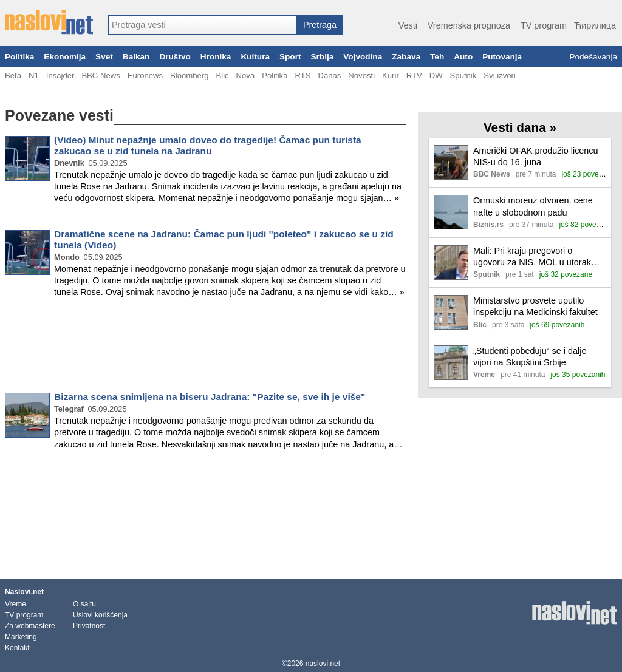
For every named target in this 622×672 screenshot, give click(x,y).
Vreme (15, 604)
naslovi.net (323, 664)
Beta (13, 76)
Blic (222, 76)
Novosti (361, 76)
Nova (246, 76)
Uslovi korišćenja (100, 615)
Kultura (255, 57)
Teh (437, 57)
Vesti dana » (520, 127)
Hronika (216, 57)
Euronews (145, 76)
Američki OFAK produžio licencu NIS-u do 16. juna (536, 156)
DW (436, 76)
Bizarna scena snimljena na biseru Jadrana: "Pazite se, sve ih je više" (210, 397)
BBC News (101, 76)
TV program (544, 25)
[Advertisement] (205, 347)
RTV (414, 76)
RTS (302, 76)
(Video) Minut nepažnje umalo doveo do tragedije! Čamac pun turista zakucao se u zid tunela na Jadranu (208, 145)
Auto (463, 57)
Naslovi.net (24, 592)
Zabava (406, 57)
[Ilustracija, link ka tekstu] (451, 164)
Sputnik (463, 76)
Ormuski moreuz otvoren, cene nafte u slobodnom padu (533, 206)
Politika (19, 57)
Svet (104, 57)
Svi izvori (499, 76)
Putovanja (502, 57)
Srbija (322, 57)
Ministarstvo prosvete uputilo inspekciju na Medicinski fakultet (535, 306)
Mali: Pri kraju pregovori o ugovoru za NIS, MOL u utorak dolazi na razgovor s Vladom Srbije (532, 257)
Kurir (391, 76)
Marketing (21, 637)
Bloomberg (189, 76)
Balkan (136, 57)
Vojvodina (363, 57)
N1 (34, 76)
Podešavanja (593, 57)
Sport (290, 57)
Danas (329, 76)
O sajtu (84, 604)
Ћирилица (595, 25)
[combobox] (202, 25)
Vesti (408, 25)
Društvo (175, 57)
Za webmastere (30, 626)
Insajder (60, 76)
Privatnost (89, 626)
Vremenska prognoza (469, 25)
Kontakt (17, 648)
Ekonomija (65, 57)
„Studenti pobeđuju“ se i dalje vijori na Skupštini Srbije (530, 357)
